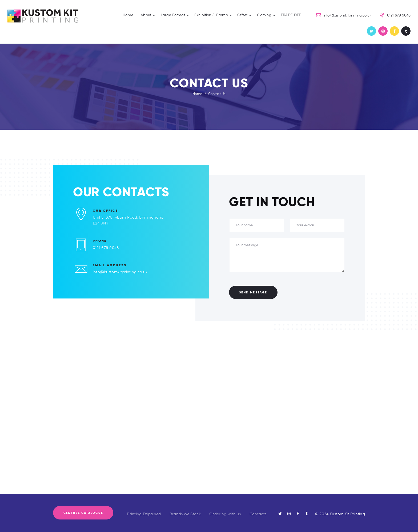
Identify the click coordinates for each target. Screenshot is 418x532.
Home (197, 94)
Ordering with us (225, 514)
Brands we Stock (185, 514)
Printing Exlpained (144, 514)
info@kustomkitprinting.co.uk (120, 272)
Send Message (253, 292)
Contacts (258, 514)
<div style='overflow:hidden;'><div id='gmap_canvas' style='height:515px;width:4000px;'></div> (209, 425)
